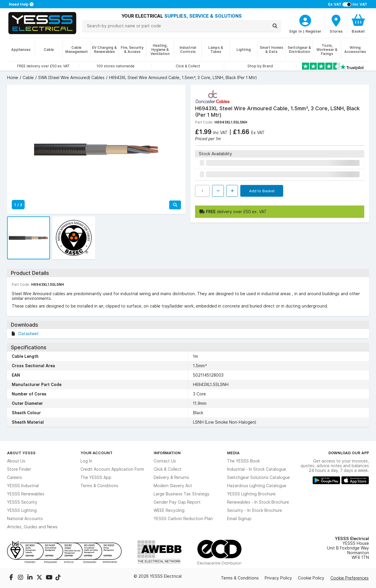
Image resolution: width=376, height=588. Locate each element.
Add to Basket (262, 191)
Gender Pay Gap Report (177, 502)
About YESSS (21, 453)
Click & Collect (168, 469)
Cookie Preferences (350, 578)
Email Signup (239, 519)
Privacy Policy (278, 578)
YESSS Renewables (26, 494)
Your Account (96, 453)
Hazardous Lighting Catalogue (257, 486)
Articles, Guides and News (32, 527)
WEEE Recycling (169, 510)
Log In (86, 461)
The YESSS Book (244, 461)
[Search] (275, 26)
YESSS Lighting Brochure (251, 494)
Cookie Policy (311, 578)
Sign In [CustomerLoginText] (296, 31)
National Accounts (25, 519)
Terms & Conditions (99, 486)
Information (167, 453)
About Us (16, 461)
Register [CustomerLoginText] (313, 31)
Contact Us (165, 461)
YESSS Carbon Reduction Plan (183, 519)
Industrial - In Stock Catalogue (257, 469)
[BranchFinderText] (336, 24)
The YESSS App (96, 477)
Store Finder (19, 469)
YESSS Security (22, 502)
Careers (15, 477)
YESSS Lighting (22, 510)
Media (233, 453)
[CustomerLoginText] (305, 20)
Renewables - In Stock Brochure (258, 502)
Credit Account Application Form (112, 469)
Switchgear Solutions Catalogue (258, 477)
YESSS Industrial (23, 486)
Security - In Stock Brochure (255, 510)
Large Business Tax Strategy (182, 494)
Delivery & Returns (171, 477)
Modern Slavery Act (173, 486)
